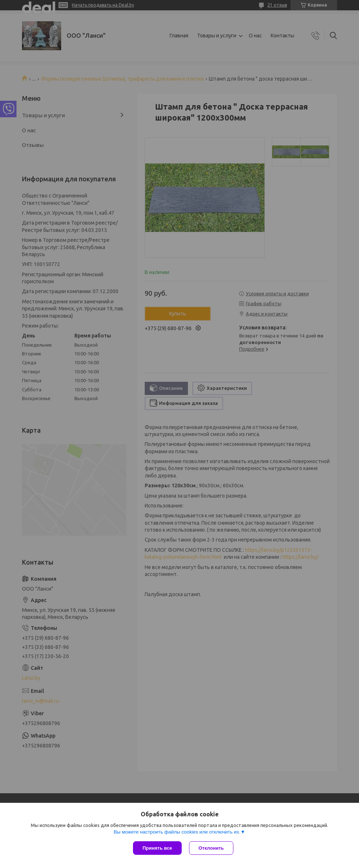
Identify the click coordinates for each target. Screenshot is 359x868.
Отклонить (211, 848)
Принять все (157, 848)
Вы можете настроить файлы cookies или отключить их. (177, 832)
